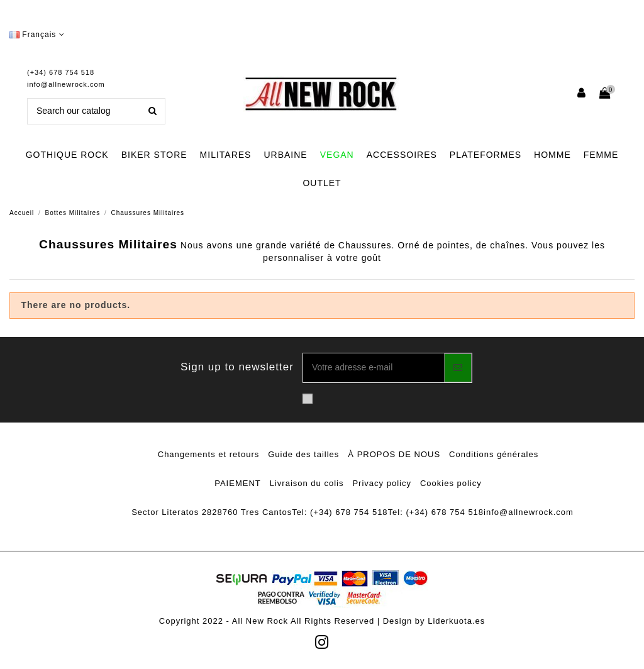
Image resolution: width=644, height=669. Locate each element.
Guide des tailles (303, 454)
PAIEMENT (238, 483)
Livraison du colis (307, 483)
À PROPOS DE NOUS (394, 454)
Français (37, 35)
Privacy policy (381, 483)
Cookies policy (451, 483)
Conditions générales (494, 454)
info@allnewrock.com (66, 84)
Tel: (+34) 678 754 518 (340, 512)
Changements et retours (208, 454)
